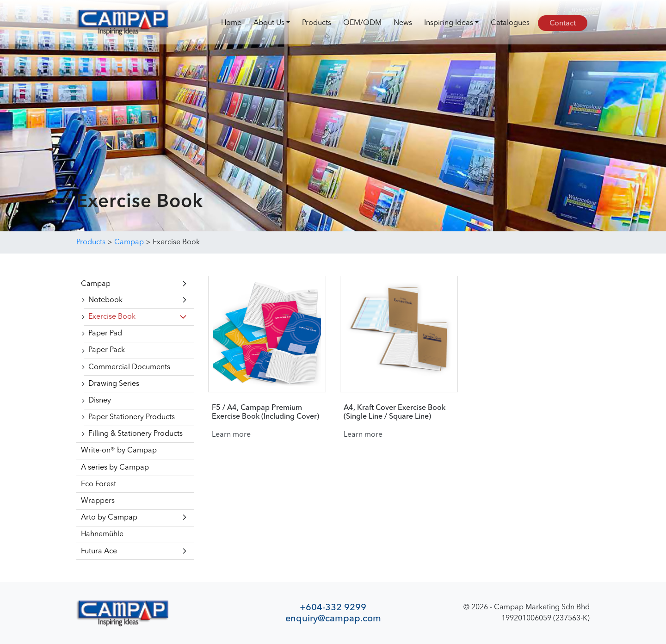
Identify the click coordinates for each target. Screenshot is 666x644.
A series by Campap (115, 468)
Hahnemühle (102, 534)
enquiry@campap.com (333, 618)
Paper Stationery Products (132, 417)
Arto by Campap (109, 518)
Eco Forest (99, 484)
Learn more (231, 435)
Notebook (105, 300)
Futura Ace (99, 551)
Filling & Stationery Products (136, 434)
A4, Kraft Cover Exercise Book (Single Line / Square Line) (395, 412)
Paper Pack (107, 350)
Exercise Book (112, 317)
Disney (100, 401)
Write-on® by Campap (119, 451)
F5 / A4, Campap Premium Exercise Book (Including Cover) (265, 412)
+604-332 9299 (333, 607)
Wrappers (98, 501)
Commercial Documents (129, 367)
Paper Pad (105, 334)
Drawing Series (114, 384)
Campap (96, 284)
